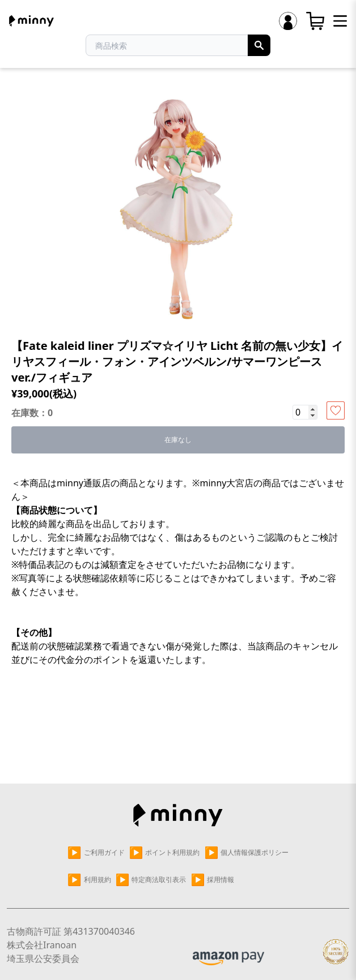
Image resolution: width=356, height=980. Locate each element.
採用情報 (212, 880)
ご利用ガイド (96, 853)
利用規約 (89, 880)
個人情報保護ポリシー (246, 853)
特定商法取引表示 (151, 880)
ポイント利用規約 (165, 853)
